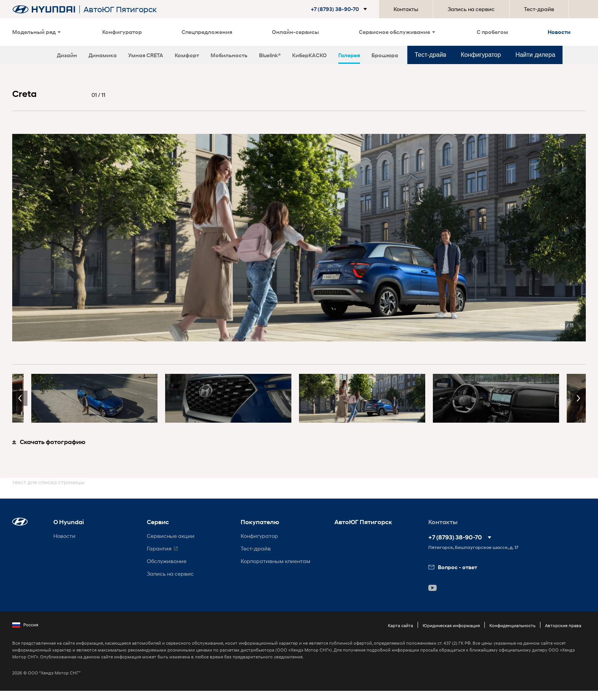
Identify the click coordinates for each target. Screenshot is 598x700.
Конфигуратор (122, 32)
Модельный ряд (36, 32)
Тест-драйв (539, 9)
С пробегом (492, 32)
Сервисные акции (171, 536)
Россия (25, 625)
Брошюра (385, 55)
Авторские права (563, 625)
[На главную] (44, 9)
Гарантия (159, 548)
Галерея (349, 55)
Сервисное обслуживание (397, 32)
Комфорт (187, 55)
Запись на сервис (471, 9)
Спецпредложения (207, 32)
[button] (336, 9)
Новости (559, 32)
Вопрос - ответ (453, 567)
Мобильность (229, 55)
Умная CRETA (146, 55)
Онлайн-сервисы (295, 32)
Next (578, 398)
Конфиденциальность (512, 625)
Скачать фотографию (49, 442)
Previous (20, 398)
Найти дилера (535, 55)
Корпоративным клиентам (276, 561)
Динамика (103, 55)
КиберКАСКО (309, 55)
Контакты (406, 9)
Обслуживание (167, 561)
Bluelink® (270, 55)
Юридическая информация (451, 625)
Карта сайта (400, 625)
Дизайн (67, 55)
